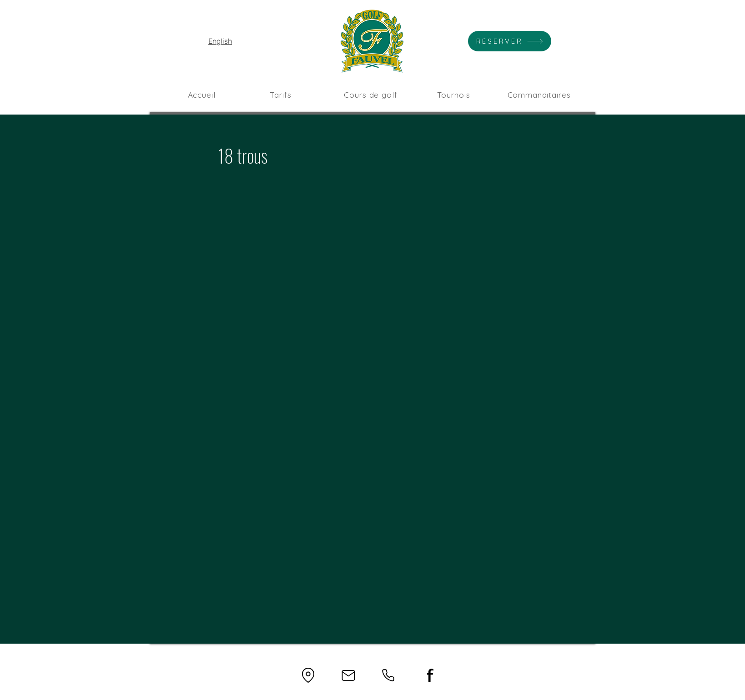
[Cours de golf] (371, 95)
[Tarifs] (281, 95)
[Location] (308, 675)
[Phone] (388, 675)
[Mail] (348, 675)
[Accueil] (201, 95)
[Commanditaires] (539, 95)
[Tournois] (453, 95)
